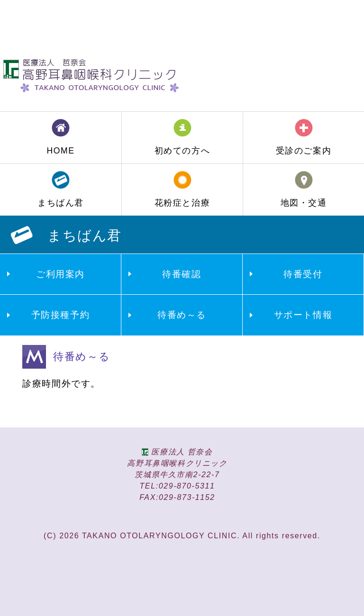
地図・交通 (304, 203)
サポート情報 (303, 315)
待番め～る (182, 315)
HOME (60, 151)
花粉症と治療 (182, 203)
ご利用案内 (60, 274)
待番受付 (303, 274)
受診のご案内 (304, 151)
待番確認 (182, 274)
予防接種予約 (61, 315)
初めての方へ (182, 151)
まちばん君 (61, 203)
